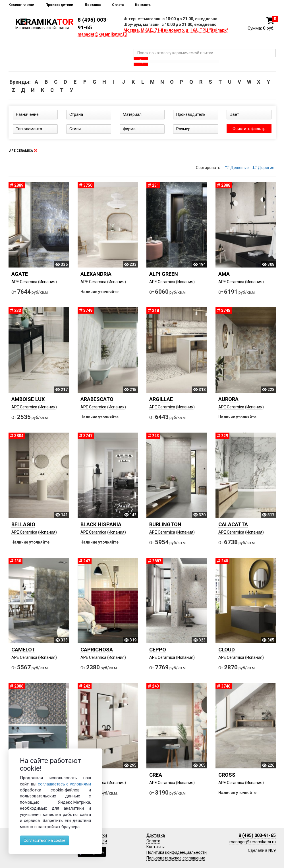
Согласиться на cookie (44, 840)
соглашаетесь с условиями (65, 784)
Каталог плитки (21, 5)
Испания (47, 282)
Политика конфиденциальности (177, 852)
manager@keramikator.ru (102, 34)
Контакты (143, 5)
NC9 (272, 850)
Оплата (118, 5)
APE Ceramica (24, 282)
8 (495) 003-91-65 (257, 835)
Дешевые (237, 168)
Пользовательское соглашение (176, 858)
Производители (59, 5)
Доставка (93, 5)
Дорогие (263, 168)
